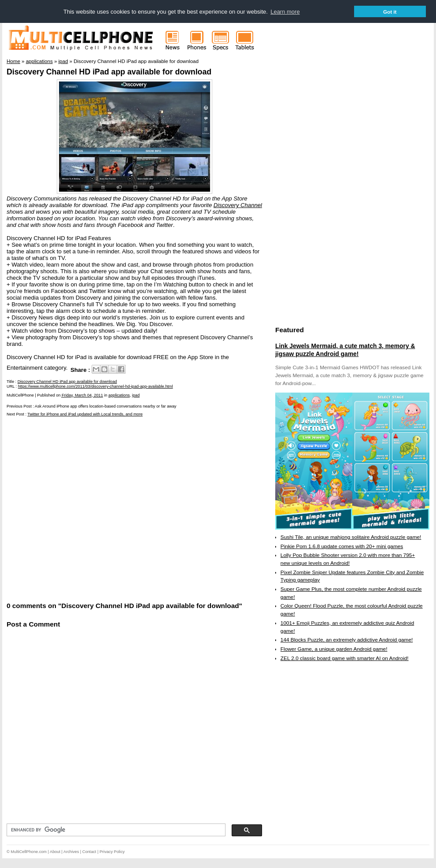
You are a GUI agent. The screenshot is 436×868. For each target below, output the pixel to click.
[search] (115, 830)
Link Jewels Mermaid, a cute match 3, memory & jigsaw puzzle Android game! (345, 350)
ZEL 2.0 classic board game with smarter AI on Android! (345, 658)
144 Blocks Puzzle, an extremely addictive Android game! (347, 640)
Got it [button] (390, 12)
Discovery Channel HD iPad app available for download (109, 72)
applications (119, 395)
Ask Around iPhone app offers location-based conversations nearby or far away (106, 406)
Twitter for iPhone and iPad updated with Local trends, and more (85, 414)
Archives (71, 852)
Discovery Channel (238, 205)
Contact (89, 852)
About (55, 852)
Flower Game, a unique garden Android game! (334, 649)
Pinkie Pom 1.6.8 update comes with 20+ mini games (342, 546)
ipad (136, 395)
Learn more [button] (285, 12)
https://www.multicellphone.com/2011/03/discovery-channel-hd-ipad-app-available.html (96, 386)
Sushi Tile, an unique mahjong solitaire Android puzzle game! (351, 537)
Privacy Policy (112, 852)
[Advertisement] (85, 509)
